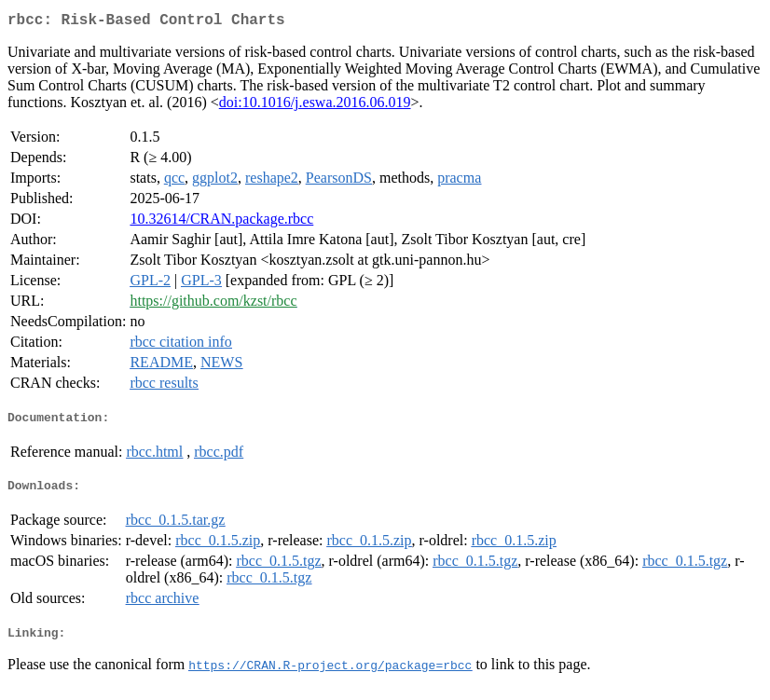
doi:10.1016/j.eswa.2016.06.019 (315, 106)
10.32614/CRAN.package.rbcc (221, 222)
